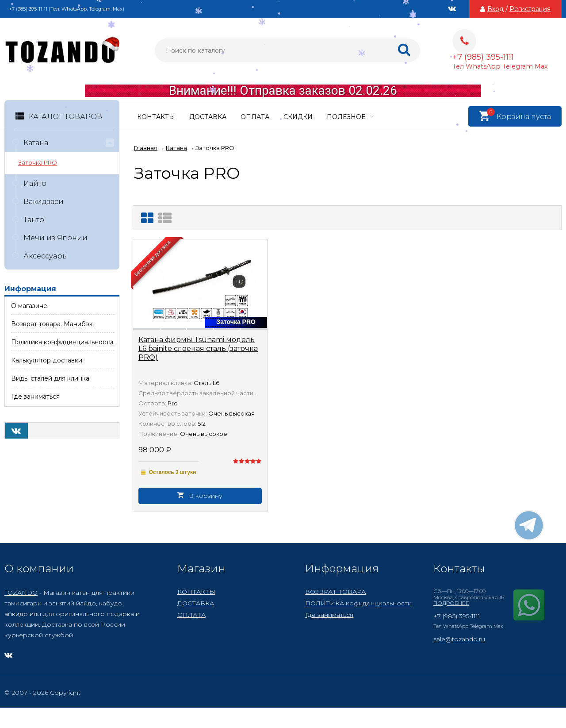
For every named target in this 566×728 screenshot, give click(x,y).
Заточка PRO (38, 162)
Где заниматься (329, 615)
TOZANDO (21, 593)
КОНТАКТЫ (156, 117)
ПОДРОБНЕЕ (451, 603)
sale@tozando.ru (459, 639)
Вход (495, 9)
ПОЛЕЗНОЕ (350, 117)
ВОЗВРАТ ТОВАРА (335, 592)
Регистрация (530, 9)
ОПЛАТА (255, 117)
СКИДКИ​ (298, 117)
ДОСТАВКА (208, 117)
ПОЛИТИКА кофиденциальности (358, 603)
